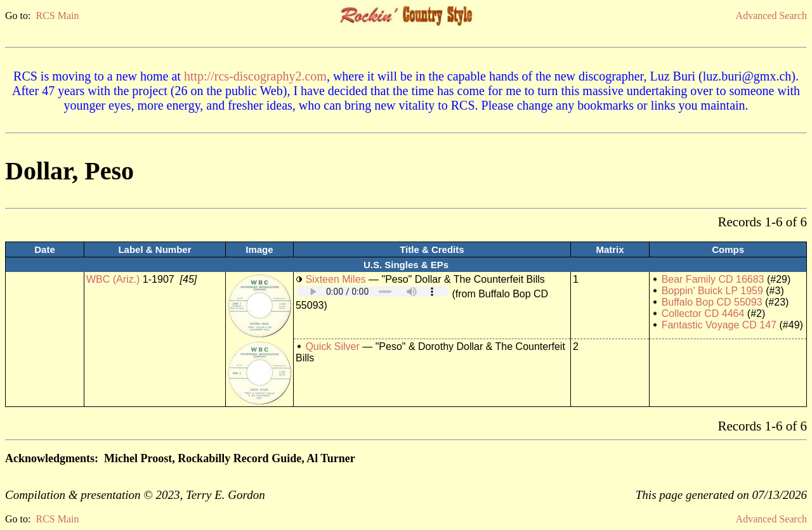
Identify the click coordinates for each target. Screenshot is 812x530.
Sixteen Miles (335, 279)
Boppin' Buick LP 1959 (712, 291)
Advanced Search (771, 16)
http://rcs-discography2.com (255, 76)
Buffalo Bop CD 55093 (712, 302)
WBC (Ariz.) (113, 279)
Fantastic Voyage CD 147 (719, 325)
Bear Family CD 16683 (713, 279)
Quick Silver (332, 346)
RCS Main (57, 16)
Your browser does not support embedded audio (372, 291)
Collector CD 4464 (703, 313)
